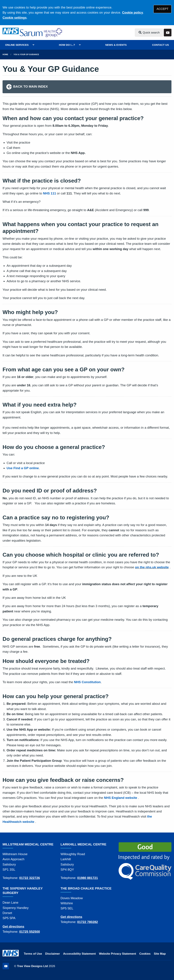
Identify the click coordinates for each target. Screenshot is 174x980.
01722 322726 (30, 878)
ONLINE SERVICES (17, 45)
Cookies (145, 954)
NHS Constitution (87, 682)
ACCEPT (163, 9)
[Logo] (41, 33)
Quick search (149, 33)
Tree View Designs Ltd (32, 966)
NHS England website (121, 798)
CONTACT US (160, 45)
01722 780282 (88, 922)
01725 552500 (30, 932)
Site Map (160, 954)
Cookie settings (15, 18)
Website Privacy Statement (117, 954)
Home (5, 54)
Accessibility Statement (80, 954)
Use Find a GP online (23, 468)
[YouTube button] (168, 33)
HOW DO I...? (67, 45)
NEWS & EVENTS (116, 45)
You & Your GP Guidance (26, 54)
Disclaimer (53, 954)
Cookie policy (133, 13)
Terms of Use (33, 954)
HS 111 (51, 193)
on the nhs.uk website (152, 567)
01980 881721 (88, 878)
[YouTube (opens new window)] (6, 966)
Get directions (13, 927)
